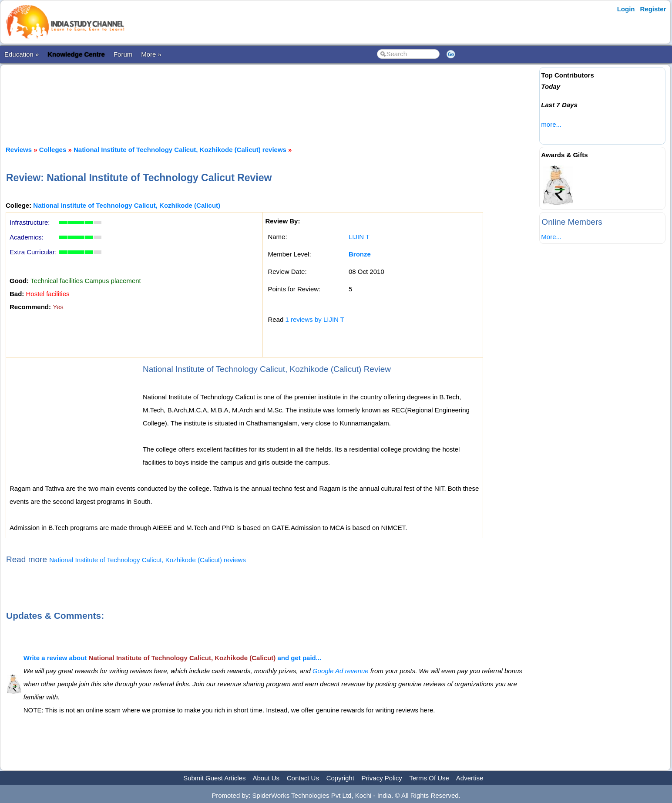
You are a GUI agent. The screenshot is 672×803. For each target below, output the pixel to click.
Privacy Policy (382, 778)
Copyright (340, 778)
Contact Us (303, 778)
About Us (266, 778)
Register (653, 9)
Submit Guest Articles (214, 778)
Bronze (360, 254)
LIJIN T (359, 237)
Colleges (53, 150)
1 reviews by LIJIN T (315, 319)
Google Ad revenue (341, 671)
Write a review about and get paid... (173, 658)
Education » (22, 54)
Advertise (470, 778)
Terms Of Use (429, 778)
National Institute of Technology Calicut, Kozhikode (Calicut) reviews (180, 150)
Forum (123, 54)
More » (151, 54)
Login (626, 9)
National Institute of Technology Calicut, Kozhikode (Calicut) (127, 205)
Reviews (19, 150)
